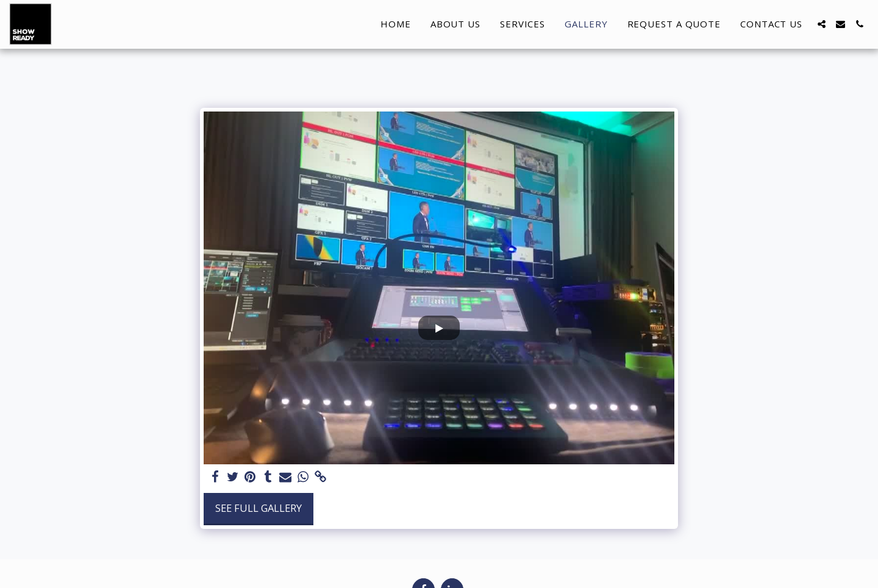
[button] (822, 24)
